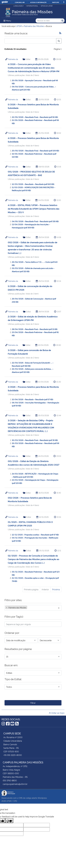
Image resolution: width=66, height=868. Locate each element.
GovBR (5, 2)
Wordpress (42, 798)
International (32, 6)
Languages (18, 6)
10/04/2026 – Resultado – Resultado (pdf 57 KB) (32, 399)
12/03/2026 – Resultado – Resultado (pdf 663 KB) (33, 184)
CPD (15, 801)
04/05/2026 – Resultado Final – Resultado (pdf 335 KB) (35, 221)
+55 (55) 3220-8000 (13, 755)
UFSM (9, 801)
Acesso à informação (38, 2)
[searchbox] (28, 608)
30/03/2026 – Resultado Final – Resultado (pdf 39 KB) (35, 440)
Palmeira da (13, 59)
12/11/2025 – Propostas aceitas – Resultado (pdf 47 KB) (35, 535)
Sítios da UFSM (47, 6)
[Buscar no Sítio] (48, 21)
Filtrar (33, 703)
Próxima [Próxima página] (56, 589)
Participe (56, 2)
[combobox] (33, 608)
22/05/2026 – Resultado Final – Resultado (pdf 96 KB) (35, 117)
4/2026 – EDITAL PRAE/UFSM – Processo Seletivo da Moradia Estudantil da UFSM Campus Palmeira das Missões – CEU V (34, 209)
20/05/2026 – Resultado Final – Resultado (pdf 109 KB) (35, 151)
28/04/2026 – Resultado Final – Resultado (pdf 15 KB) (35, 329)
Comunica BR (20, 2)
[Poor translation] (9, 821)
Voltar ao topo (57, 713)
